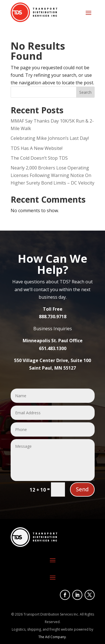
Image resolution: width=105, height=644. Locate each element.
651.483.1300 (53, 348)
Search (85, 92)
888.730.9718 (53, 317)
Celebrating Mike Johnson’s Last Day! (50, 138)
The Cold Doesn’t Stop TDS (39, 158)
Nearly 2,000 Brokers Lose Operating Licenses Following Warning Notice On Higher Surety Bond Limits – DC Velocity (53, 175)
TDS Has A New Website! (37, 148)
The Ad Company (52, 637)
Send (82, 489)
